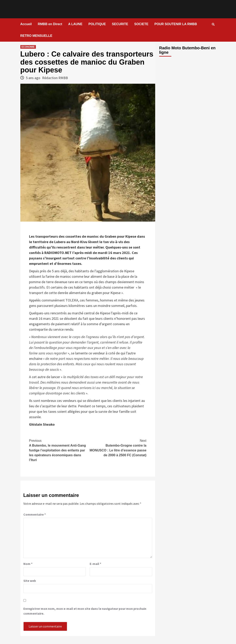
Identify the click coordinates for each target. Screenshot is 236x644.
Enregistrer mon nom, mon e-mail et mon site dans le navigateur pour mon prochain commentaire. (85, 611)
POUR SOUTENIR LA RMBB (176, 24)
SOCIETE (141, 24)
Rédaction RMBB (55, 78)
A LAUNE (75, 24)
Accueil (26, 24)
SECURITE (120, 24)
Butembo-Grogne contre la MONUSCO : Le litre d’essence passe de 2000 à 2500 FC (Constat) (117, 448)
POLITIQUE (97, 24)
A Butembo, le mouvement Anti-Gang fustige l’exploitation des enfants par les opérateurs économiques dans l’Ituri (58, 450)
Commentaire (35, 514)
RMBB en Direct (50, 24)
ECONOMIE (28, 47)
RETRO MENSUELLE (36, 36)
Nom (28, 564)
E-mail (95, 564)
